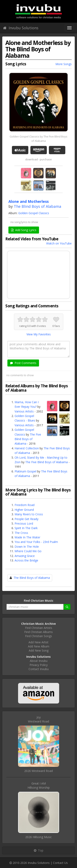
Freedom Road (25, 505)
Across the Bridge (26, 560)
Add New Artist (38, 642)
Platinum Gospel (25, 471)
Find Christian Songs (38, 636)
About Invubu (39, 661)
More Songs (64, 64)
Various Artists (24, 411)
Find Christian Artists (39, 628)
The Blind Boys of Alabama (37, 206)
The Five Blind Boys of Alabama (28, 439)
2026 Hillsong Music (38, 837)
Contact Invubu (39, 669)
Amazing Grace (25, 556)
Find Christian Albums (38, 632)
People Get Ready (26, 519)
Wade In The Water (27, 537)
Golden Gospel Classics (34, 213)
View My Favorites (39, 334)
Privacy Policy (39, 665)
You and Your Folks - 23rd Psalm (36, 542)
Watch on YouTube (59, 243)
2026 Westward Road (38, 771)
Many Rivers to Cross (29, 514)
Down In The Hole (27, 547)
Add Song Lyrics (24, 230)
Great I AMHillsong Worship (39, 785)
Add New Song (39, 650)
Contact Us (60, 863)
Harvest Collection (27, 448)
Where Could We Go (28, 551)
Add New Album (39, 646)
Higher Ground (24, 510)
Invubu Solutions (21, 28)
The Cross (21, 533)
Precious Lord (24, 523)
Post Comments (23, 363)
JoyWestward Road (38, 719)
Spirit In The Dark (26, 528)
